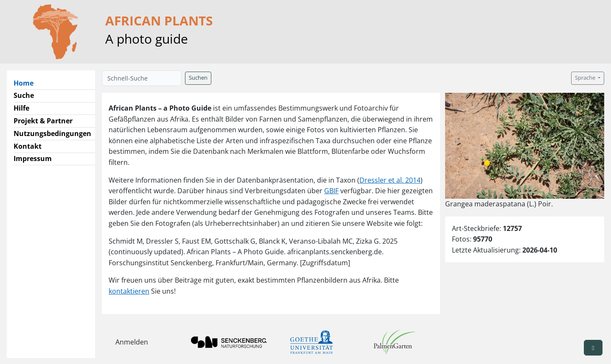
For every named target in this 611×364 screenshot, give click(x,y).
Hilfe (21, 108)
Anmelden (132, 342)
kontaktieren (129, 291)
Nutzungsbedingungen (52, 133)
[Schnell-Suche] (142, 78)
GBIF (331, 191)
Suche (24, 95)
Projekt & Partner (43, 121)
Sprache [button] (586, 78)
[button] (593, 348)
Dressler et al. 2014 (390, 180)
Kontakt (28, 146)
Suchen (198, 78)
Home (27, 83)
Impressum (33, 158)
